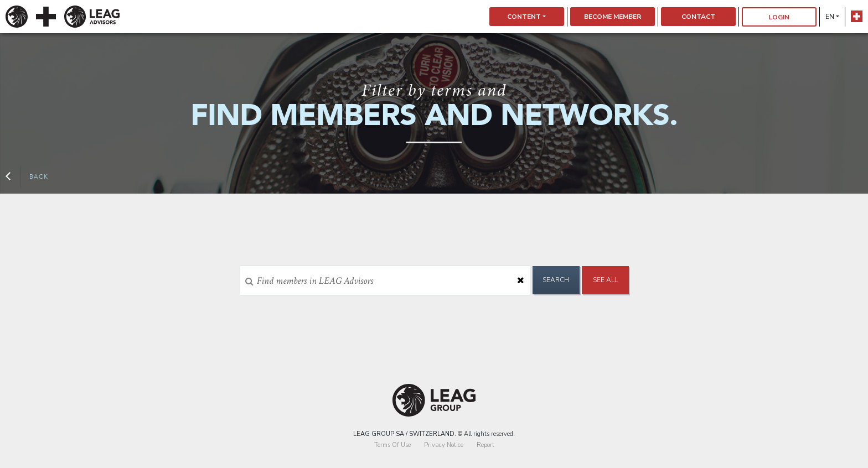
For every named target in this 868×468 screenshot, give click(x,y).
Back (27, 177)
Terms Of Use (392, 445)
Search (556, 280)
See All (605, 280)
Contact (698, 17)
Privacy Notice (444, 445)
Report (485, 445)
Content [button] (524, 17)
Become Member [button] (613, 17)
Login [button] (779, 17)
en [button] (830, 17)
